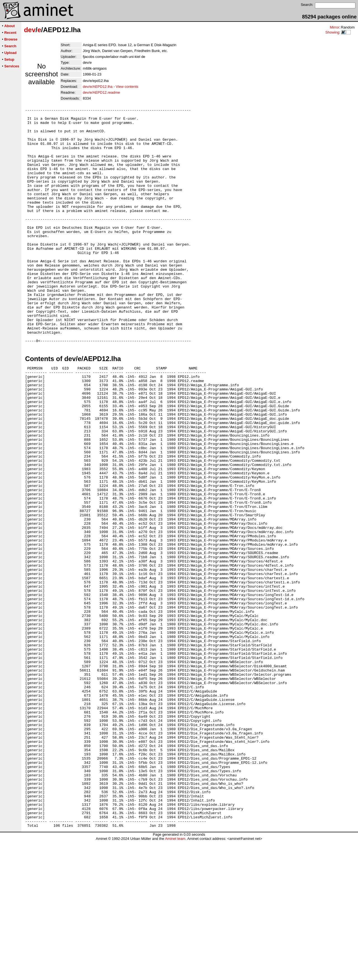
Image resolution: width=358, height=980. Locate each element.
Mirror (335, 27)
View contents (127, 87)
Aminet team (175, 978)
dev (30, 30)
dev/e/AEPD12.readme (101, 92)
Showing (332, 32)
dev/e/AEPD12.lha (98, 87)
